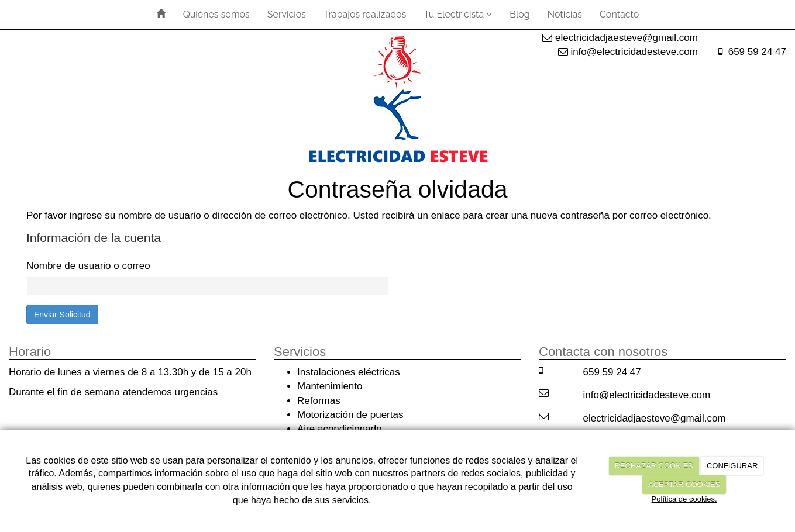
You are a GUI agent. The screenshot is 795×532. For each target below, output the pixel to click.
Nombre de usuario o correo (88, 266)
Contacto (619, 14)
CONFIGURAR (732, 466)
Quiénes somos (216, 14)
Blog (519, 14)
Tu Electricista (458, 14)
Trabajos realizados (365, 14)
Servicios (287, 14)
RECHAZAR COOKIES (653, 466)
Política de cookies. (684, 499)
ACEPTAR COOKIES (684, 484)
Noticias (565, 14)
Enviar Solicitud (62, 315)
